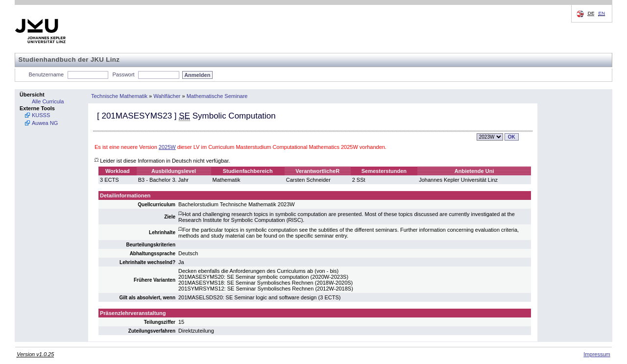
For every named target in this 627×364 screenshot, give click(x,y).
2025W (167, 147)
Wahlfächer (167, 96)
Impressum (597, 354)
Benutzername (47, 74)
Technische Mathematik (119, 96)
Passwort (123, 74)
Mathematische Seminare (217, 96)
